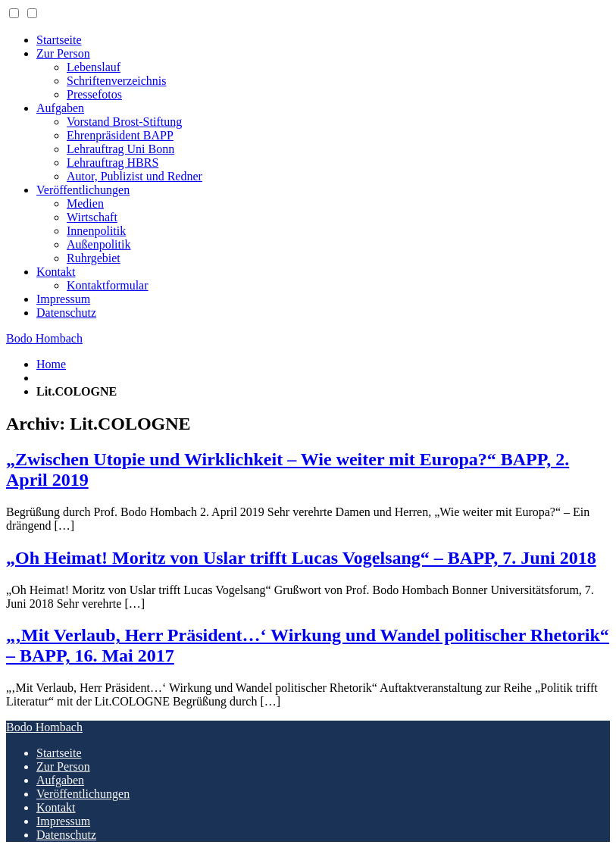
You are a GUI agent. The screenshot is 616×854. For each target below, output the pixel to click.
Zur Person (63, 53)
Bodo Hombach (44, 338)
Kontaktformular (108, 285)
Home (51, 364)
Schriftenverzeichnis (117, 81)
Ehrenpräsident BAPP (120, 135)
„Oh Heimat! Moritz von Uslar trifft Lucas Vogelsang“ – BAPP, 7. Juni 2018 (301, 558)
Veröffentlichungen (83, 190)
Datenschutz (66, 313)
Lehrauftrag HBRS (113, 163)
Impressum (63, 299)
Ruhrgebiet (94, 258)
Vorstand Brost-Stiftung (124, 122)
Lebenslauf (94, 67)
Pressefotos (94, 94)
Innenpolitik (96, 231)
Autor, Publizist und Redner (134, 176)
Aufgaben (60, 108)
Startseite (59, 40)
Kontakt (56, 272)
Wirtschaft (92, 217)
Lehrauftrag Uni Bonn (120, 149)
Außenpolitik (98, 244)
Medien (85, 203)
